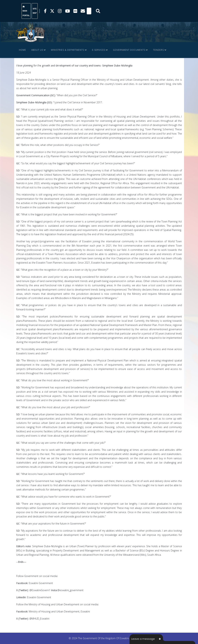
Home (22, 50)
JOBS (22, 66)
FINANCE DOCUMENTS (45, 66)
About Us (37, 50)
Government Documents (129, 50)
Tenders (158, 50)
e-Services (99, 50)
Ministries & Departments (68, 50)
